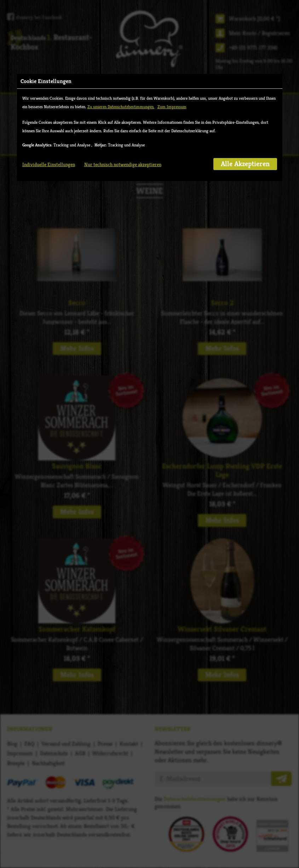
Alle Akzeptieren (245, 164)
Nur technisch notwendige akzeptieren (123, 164)
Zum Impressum (172, 107)
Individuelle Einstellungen (49, 164)
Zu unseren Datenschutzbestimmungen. (121, 107)
